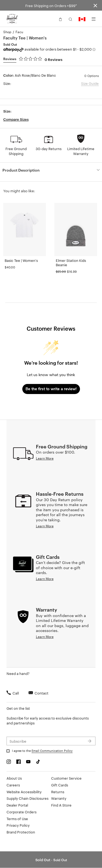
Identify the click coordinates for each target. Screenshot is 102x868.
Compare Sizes (16, 119)
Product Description (21, 170)
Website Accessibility (24, 792)
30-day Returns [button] (49, 148)
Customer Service (66, 778)
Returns (58, 792)
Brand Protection (21, 832)
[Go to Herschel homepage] (12, 19)
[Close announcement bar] (95, 5)
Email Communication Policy (52, 751)
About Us (14, 778)
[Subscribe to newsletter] (51, 741)
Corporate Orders (21, 812)
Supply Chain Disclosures (27, 798)
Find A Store (61, 805)
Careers (13, 785)
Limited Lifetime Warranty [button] (81, 151)
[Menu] (94, 19)
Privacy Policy (18, 825)
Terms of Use (17, 819)
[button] (60, 19)
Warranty (59, 798)
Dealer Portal (17, 805)
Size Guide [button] (90, 83)
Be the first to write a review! (51, 389)
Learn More (45, 458)
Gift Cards (60, 785)
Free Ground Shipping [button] (16, 151)
